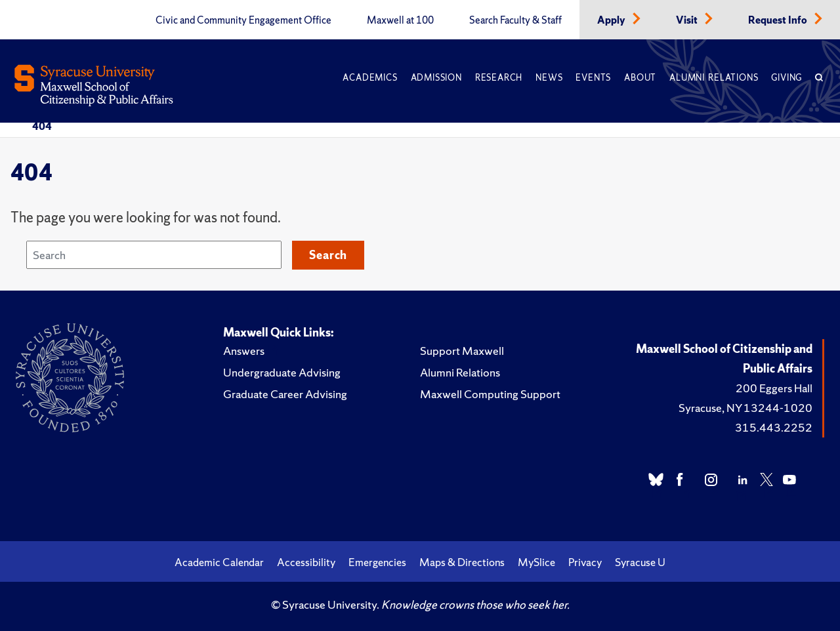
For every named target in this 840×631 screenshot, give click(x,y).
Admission (436, 78)
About (640, 78)
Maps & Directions (462, 562)
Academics (370, 78)
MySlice (536, 562)
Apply (612, 20)
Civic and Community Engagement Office (243, 20)
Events (593, 78)
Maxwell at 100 (400, 20)
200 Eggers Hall (774, 388)
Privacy (585, 562)
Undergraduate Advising (282, 372)
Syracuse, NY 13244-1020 (745, 408)
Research (499, 78)
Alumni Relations (714, 78)
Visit (688, 20)
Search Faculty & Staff (515, 20)
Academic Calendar (219, 562)
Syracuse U (640, 562)
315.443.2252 (774, 427)
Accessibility (306, 562)
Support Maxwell (462, 351)
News (549, 78)
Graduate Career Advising (285, 394)
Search (328, 255)
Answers (244, 351)
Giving (787, 78)
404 (42, 126)
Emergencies (377, 562)
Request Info (779, 20)
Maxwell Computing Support (490, 394)
